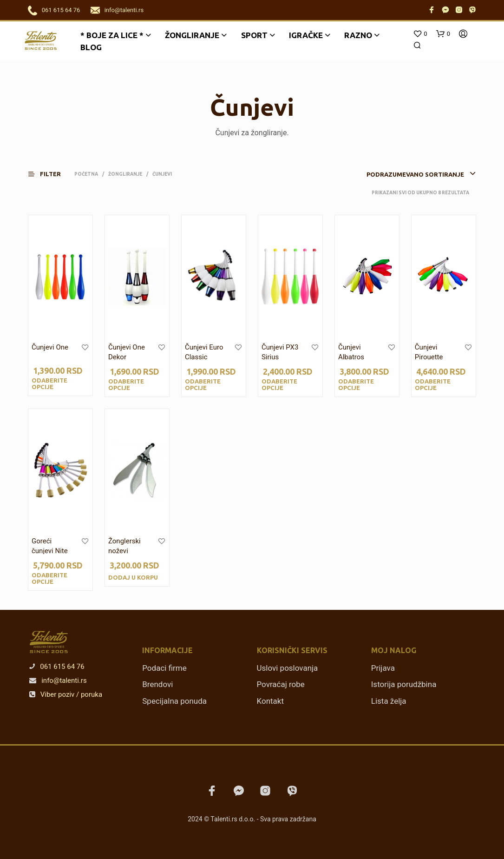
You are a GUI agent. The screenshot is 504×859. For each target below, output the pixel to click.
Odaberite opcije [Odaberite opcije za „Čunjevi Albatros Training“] (356, 384)
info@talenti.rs (124, 10)
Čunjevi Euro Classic (204, 352)
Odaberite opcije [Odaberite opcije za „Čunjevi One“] (49, 383)
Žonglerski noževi (124, 546)
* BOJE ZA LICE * (112, 35)
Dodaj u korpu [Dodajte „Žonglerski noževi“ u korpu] (133, 577)
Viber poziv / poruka (66, 694)
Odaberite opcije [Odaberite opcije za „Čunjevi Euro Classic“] (203, 384)
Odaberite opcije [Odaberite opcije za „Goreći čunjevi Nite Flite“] (49, 578)
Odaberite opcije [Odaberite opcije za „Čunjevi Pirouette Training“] (433, 384)
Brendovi (157, 684)
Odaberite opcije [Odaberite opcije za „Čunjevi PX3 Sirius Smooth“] (279, 384)
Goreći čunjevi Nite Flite (50, 551)
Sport (254, 35)
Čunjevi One (50, 347)
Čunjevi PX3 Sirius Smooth (280, 357)
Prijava (383, 668)
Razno (358, 35)
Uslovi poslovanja (288, 668)
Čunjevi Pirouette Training (429, 357)
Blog (91, 47)
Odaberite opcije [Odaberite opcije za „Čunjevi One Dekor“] (126, 384)
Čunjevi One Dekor (127, 352)
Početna (86, 174)
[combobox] (407, 174)
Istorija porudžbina (404, 684)
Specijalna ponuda (174, 701)
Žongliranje (192, 35)
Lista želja (389, 701)
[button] (50, 174)
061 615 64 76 (61, 10)
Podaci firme (164, 668)
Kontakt (271, 701)
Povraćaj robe (281, 684)
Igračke (306, 35)
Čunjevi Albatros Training (351, 357)
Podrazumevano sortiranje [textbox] (415, 174)
